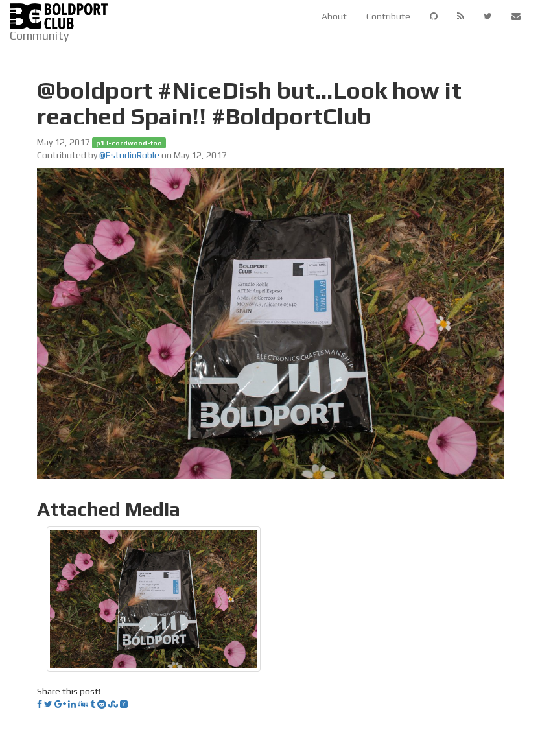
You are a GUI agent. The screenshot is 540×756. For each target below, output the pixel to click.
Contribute (388, 16)
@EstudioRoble (129, 155)
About (334, 16)
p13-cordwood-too (129, 143)
